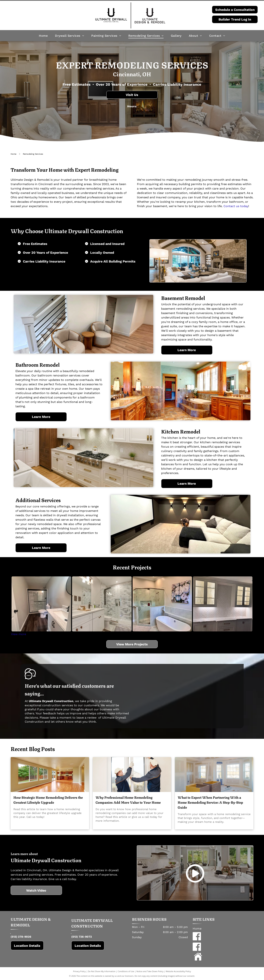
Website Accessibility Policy (178, 971)
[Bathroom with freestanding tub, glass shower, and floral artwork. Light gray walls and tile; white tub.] (162, 604)
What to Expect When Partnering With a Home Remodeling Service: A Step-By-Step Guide (210, 802)
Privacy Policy (79, 971)
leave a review (86, 718)
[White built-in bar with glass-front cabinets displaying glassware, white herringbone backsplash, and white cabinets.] (223, 604)
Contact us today (236, 206)
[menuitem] (43, 35)
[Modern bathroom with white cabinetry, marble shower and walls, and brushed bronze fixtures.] (102, 604)
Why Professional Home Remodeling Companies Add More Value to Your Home (128, 800)
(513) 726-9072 (82, 937)
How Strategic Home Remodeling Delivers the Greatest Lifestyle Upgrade (48, 800)
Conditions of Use (126, 971)
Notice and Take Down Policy (150, 971)
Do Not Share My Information (102, 971)
